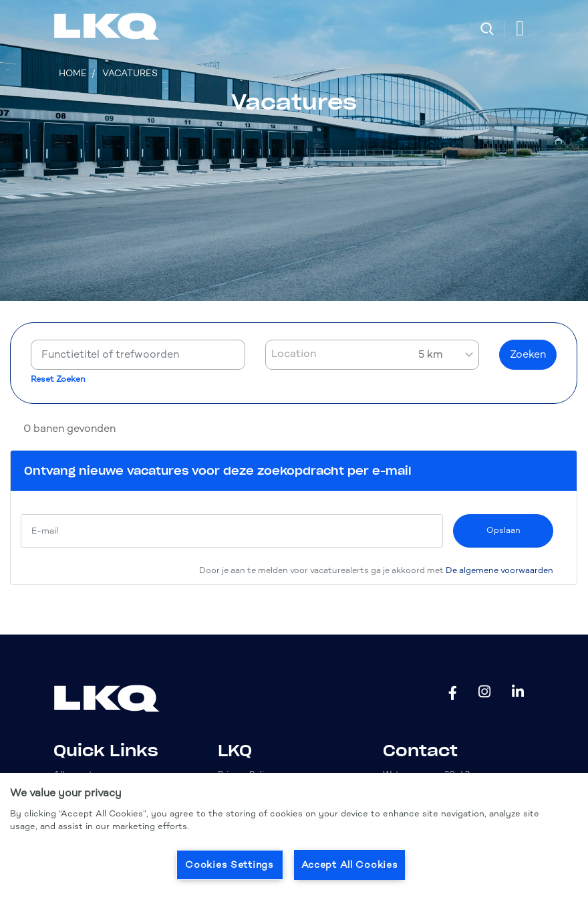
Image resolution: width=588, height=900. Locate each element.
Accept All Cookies (350, 865)
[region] (294, 836)
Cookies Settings (230, 865)
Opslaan (503, 530)
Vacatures (130, 73)
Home (73, 73)
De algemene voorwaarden (499, 570)
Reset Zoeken (58, 379)
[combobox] (373, 355)
